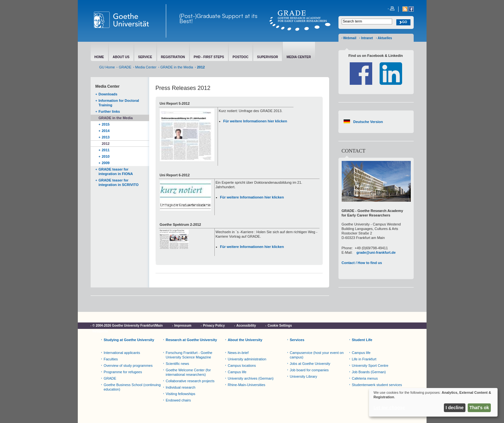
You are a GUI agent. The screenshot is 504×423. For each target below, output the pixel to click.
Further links (109, 111)
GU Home (107, 67)
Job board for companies (309, 370)
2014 (106, 131)
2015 (106, 124)
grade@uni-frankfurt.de (376, 252)
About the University (245, 340)
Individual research (181, 387)
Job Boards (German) (369, 372)
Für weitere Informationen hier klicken (255, 121)
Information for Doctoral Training (119, 103)
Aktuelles (385, 38)
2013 (106, 137)
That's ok (479, 408)
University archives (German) (251, 378)
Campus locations (242, 366)
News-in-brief (238, 353)
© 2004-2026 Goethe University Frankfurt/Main (128, 326)
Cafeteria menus (365, 378)
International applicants (122, 353)
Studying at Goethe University (129, 340)
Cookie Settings (280, 326)
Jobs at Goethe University (310, 364)
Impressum (183, 326)
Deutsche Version (368, 122)
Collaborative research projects (190, 381)
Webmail (350, 38)
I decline (455, 408)
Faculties (111, 359)
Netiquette (100, 331)
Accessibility (246, 326)
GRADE (125, 67)
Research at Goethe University (192, 340)
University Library (304, 376)
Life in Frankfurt (364, 359)
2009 (106, 163)
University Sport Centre (370, 366)
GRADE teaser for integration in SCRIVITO (119, 182)
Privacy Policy (214, 326)
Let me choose (389, 408)
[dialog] (433, 402)
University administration (247, 359)
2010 (106, 156)
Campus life (237, 372)
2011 (106, 150)
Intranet (367, 38)
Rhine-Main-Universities (247, 385)
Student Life (362, 340)
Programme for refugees (123, 372)
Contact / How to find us (362, 263)
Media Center (146, 67)
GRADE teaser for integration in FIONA (116, 172)
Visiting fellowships (181, 394)
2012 (106, 144)
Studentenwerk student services (377, 385)
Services (297, 340)
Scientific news (178, 364)
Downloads (108, 94)
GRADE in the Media (177, 67)
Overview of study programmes (128, 366)
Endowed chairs (178, 400)
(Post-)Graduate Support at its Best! (218, 18)
